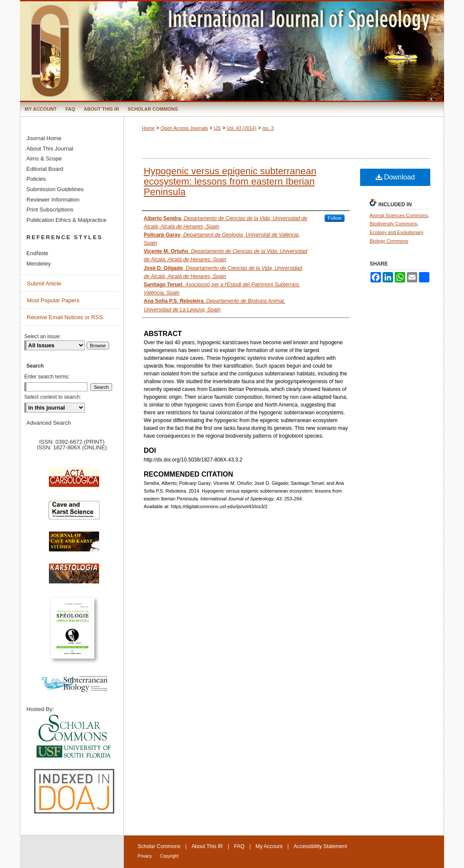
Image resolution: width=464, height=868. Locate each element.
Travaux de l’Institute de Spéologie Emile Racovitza (74, 633)
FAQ (239, 846)
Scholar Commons (159, 846)
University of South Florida (74, 737)
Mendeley (39, 264)
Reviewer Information (53, 200)
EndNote (37, 253)
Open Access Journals (184, 128)
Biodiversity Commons (393, 224)
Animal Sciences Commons (399, 215)
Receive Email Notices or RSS (65, 317)
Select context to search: (53, 397)
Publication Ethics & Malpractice (66, 220)
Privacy (145, 856)
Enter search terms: (47, 377)
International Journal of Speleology (232, 51)
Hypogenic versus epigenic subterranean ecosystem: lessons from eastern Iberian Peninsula (230, 181)
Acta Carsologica (74, 482)
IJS (217, 128)
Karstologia (74, 578)
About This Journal (50, 149)
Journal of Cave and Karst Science (74, 546)
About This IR (207, 846)
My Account (269, 846)
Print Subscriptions (50, 210)
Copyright (169, 856)
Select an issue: (43, 336)
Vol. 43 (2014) (242, 128)
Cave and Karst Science (74, 514)
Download (395, 177)
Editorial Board (45, 169)
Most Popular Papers (53, 300)
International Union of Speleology (420, 854)
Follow (335, 218)
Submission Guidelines (55, 189)
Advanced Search (49, 423)
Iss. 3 (268, 128)
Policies (36, 179)
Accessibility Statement (320, 846)
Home (148, 128)
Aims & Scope (44, 159)
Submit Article (44, 283)
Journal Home (44, 138)
